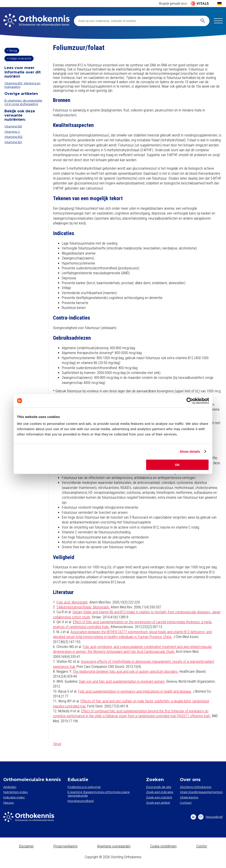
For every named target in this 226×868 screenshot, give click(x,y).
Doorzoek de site (159, 787)
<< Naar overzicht (19, 58)
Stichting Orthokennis (196, 787)
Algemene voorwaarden (114, 846)
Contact (186, 803)
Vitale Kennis (189, 797)
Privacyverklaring (65, 846)
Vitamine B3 (13, 142)
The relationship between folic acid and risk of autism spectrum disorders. (126, 672)
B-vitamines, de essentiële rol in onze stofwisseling (23, 102)
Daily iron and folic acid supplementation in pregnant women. (122, 681)
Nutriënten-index (16, 792)
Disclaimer (26, 846)
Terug (57, 744)
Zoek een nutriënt (159, 797)
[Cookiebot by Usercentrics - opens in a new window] (190, 401)
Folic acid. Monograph (72, 602)
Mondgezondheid (81, 801)
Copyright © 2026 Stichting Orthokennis (113, 857)
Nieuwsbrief (210, 817)
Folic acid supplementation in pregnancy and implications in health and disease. (135, 691)
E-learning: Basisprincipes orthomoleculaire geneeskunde (99, 794)
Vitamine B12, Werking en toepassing (22, 85)
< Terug (12, 50)
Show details (190, 451)
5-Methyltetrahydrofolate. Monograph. (83, 607)
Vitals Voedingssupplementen (201, 792)
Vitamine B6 (13, 126)
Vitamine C (12, 132)
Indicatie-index (14, 797)
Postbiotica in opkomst (84, 787)
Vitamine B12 (13, 137)
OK (177, 465)
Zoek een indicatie (160, 792)
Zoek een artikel (158, 803)
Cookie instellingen (163, 846)
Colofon (202, 846)
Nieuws (8, 803)
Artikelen (10, 787)
